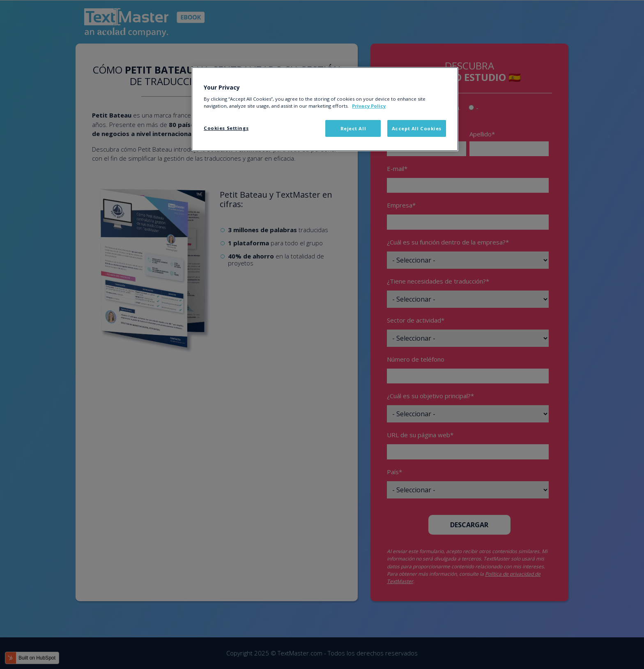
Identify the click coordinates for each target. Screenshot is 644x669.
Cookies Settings (226, 128)
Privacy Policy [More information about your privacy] (369, 106)
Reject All (353, 128)
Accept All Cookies (417, 128)
